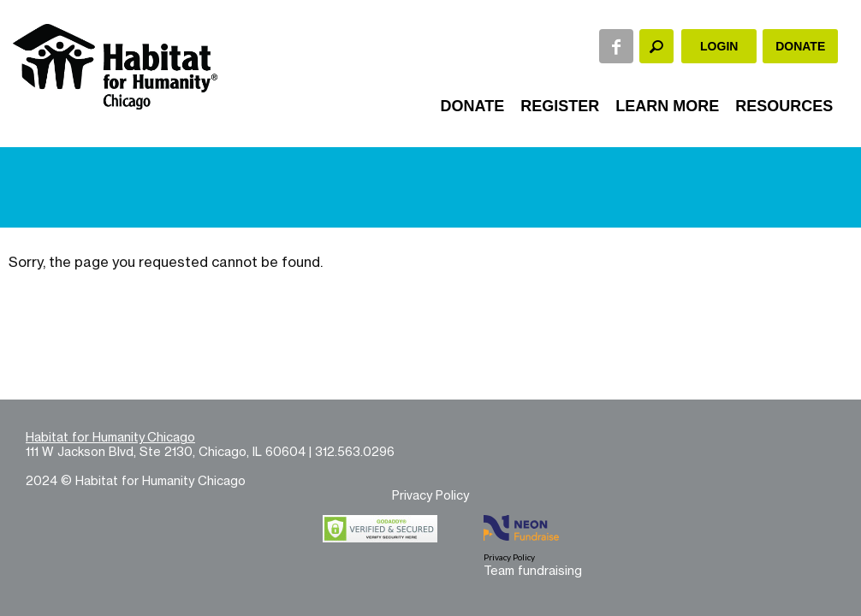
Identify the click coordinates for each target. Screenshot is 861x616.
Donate (800, 46)
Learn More (667, 106)
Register (560, 106)
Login (719, 46)
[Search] (656, 46)
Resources (784, 106)
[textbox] (656, 46)
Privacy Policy (430, 495)
